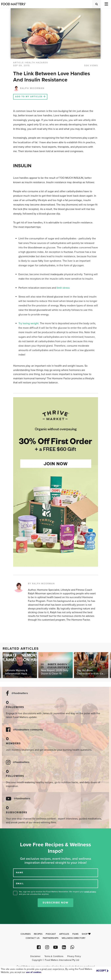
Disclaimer (35, 956)
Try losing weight (28, 323)
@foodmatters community (28, 730)
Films (75, 934)
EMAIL (20, 884)
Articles (64, 934)
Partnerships (51, 938)
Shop (86, 934)
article (18, 63)
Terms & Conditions (54, 956)
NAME (20, 873)
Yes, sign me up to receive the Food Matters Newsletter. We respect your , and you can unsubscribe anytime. (58, 893)
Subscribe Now (55, 903)
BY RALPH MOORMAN (41, 584)
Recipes (38, 934)
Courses (26, 934)
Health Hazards (37, 63)
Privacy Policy (74, 956)
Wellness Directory (74, 938)
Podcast (51, 934)
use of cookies (34, 972)
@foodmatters (20, 693)
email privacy (90, 892)
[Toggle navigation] (106, 4)
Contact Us (33, 938)
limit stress (63, 288)
